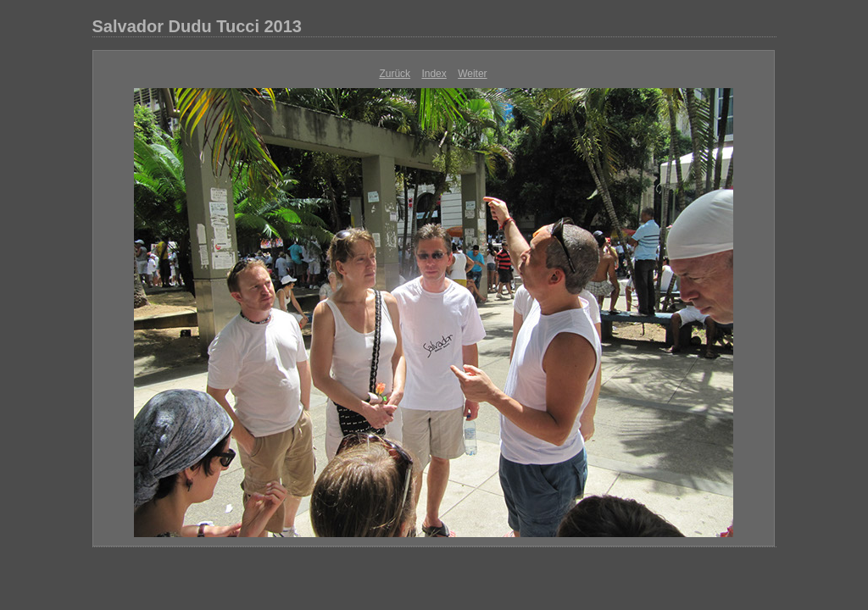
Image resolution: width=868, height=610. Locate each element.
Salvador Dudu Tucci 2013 (198, 26)
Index (434, 74)
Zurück (395, 74)
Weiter (472, 74)
